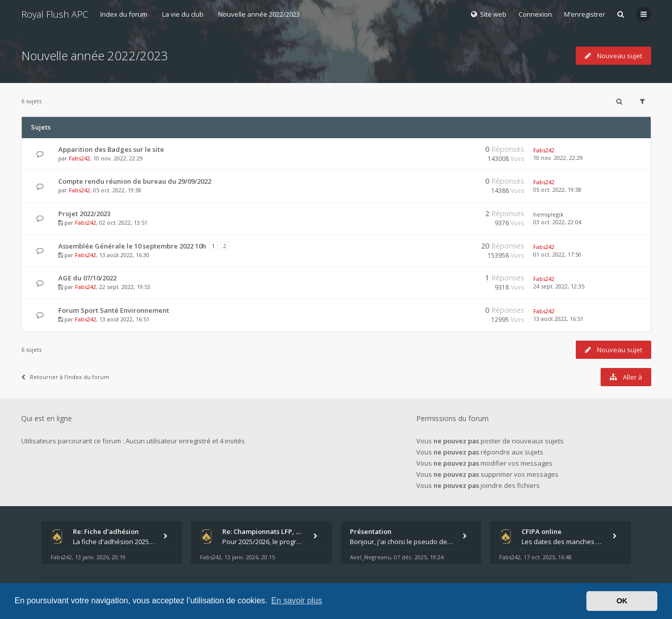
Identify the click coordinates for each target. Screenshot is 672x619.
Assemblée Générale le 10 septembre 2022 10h (132, 246)
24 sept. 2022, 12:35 (559, 286)
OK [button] (622, 601)
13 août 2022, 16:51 (558, 319)
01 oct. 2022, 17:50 (557, 254)
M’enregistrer (585, 14)
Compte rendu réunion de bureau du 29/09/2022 (135, 181)
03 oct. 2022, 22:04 (557, 222)
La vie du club (183, 14)
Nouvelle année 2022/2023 (259, 14)
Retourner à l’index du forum (65, 377)
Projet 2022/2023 (84, 214)
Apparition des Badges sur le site (111, 149)
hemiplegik (548, 214)
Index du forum (124, 14)
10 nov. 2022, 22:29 (558, 158)
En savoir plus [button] (297, 601)
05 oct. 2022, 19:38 (557, 190)
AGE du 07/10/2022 (87, 278)
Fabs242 (80, 158)
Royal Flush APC (55, 14)
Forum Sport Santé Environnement (114, 310)
